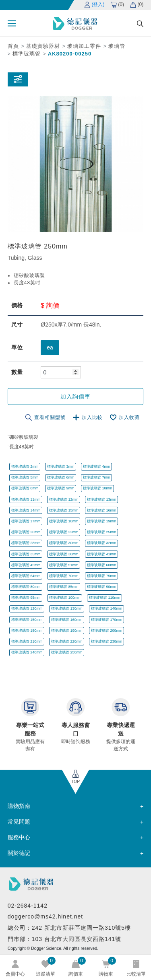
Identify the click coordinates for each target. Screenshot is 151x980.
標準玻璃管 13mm (102, 499)
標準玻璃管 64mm (26, 576)
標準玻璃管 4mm (97, 466)
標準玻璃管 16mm (102, 510)
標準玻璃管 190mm (67, 631)
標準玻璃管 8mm (25, 488)
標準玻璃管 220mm (67, 641)
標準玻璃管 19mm (102, 521)
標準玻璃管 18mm (64, 521)
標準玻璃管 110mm (105, 598)
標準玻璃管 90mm (102, 587)
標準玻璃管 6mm (61, 477)
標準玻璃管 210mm (27, 641)
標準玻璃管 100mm (65, 598)
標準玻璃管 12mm (64, 499)
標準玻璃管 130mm (67, 608)
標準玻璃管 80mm (26, 587)
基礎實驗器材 (43, 46)
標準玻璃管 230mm (107, 641)
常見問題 (19, 822)
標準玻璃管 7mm (97, 477)
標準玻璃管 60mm (102, 565)
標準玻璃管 (27, 54)
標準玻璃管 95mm (26, 598)
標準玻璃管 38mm (64, 554)
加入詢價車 (75, 397)
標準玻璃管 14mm (26, 510)
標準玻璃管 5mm (25, 477)
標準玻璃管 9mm (61, 488)
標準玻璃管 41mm (102, 554)
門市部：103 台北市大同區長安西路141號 (65, 939)
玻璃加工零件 (84, 46)
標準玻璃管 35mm (26, 554)
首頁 (13, 46)
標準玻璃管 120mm (27, 608)
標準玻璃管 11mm (26, 499)
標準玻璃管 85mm (64, 587)
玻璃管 (117, 46)
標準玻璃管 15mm (64, 510)
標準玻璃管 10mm (98, 488)
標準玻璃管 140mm (107, 608)
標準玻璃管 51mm (64, 565)
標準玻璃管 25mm (102, 532)
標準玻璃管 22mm (64, 532)
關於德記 (19, 853)
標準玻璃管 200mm (107, 631)
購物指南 (19, 806)
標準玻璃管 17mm (26, 521)
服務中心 (19, 837)
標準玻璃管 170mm (107, 620)
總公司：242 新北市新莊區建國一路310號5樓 (69, 928)
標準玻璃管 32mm (102, 543)
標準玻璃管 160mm (67, 620)
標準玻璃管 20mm (26, 532)
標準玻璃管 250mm (67, 652)
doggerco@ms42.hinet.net (45, 916)
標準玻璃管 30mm (64, 543)
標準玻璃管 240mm (27, 652)
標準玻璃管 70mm (64, 576)
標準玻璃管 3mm (61, 466)
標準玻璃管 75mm (102, 576)
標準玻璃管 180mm (27, 631)
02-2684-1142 (28, 906)
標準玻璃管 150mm (27, 620)
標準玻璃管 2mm (25, 466)
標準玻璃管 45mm (26, 565)
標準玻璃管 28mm (26, 543)
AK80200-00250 (70, 54)
